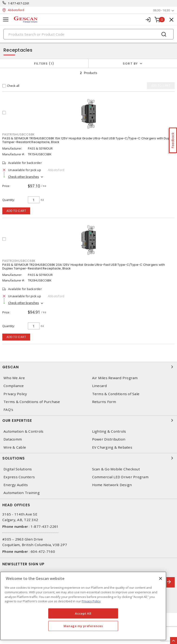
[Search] (88, 34)
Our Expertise (88, 420)
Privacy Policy (15, 394)
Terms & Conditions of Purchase (32, 402)
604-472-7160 (43, 551)
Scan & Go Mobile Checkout (116, 469)
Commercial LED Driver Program (120, 477)
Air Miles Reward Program (115, 378)
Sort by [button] (130, 64)
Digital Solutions (18, 469)
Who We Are (14, 378)
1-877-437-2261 (19, 3)
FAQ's (8, 410)
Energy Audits (16, 485)
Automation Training (22, 493)
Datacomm (13, 439)
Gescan (88, 367)
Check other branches (24, 177)
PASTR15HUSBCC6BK (18, 134)
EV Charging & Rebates (112, 447)
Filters (44, 64)
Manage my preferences (83, 626)
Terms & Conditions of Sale (116, 394)
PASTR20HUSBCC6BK (19, 261)
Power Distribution (109, 439)
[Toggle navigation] (6, 20)
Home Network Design (112, 485)
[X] (161, 578)
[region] (83, 606)
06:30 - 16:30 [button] (161, 10)
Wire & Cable (15, 447)
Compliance (14, 386)
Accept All (83, 613)
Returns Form (104, 402)
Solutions (88, 458)
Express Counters (19, 477)
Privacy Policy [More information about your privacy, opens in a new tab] (91, 601)
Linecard (100, 386)
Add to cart (16, 211)
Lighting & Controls (109, 431)
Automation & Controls (23, 431)
